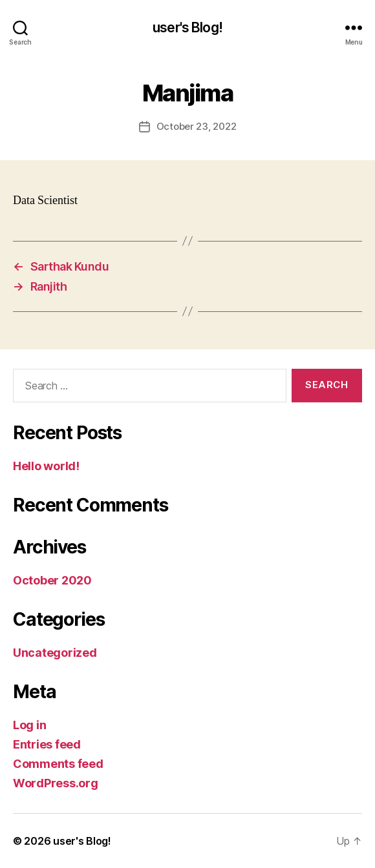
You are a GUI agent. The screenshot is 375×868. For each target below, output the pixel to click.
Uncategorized (55, 653)
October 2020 (52, 580)
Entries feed (47, 744)
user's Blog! (187, 27)
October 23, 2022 (197, 126)
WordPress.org (56, 783)
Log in (29, 725)
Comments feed (58, 764)
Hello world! (46, 466)
